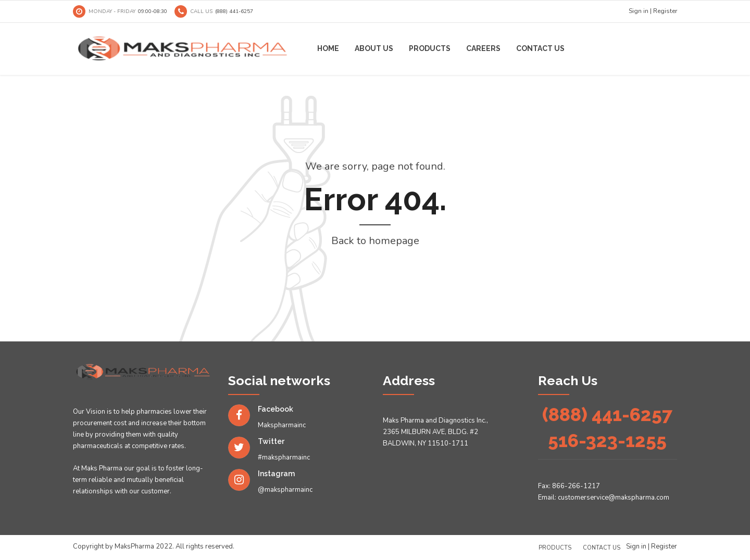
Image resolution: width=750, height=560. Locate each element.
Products (430, 48)
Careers (483, 48)
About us (374, 48)
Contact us (540, 48)
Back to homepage (375, 241)
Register (665, 11)
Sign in (639, 11)
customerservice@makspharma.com (614, 498)
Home (328, 48)
